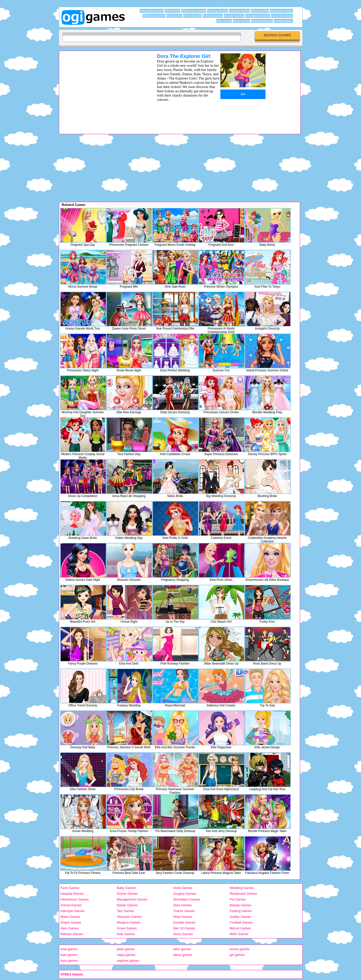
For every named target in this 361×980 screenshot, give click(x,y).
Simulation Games (187, 899)
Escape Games (234, 16)
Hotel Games (183, 888)
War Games (224, 21)
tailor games (182, 949)
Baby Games (126, 888)
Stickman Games (129, 917)
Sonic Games (183, 934)
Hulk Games (126, 934)
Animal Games (71, 905)
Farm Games (70, 888)
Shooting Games (262, 21)
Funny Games (192, 16)
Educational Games (257, 16)
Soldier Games (240, 917)
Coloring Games (239, 11)
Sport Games (242, 21)
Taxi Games (125, 911)
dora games (69, 961)
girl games (237, 955)
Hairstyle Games (72, 911)
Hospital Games (72, 894)
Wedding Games (242, 888)
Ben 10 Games (184, 928)
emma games (240, 949)
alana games (183, 955)
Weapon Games (129, 922)
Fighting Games (213, 16)
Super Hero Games (194, 11)
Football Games (241, 922)
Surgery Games (185, 894)
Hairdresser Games (75, 899)
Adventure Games (281, 11)
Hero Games (70, 928)
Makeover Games (154, 16)
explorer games (128, 961)
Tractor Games (184, 911)
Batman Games (72, 934)
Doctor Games (127, 894)
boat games (69, 949)
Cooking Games (217, 11)
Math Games (239, 934)
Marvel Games (240, 928)
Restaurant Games (243, 894)
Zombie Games (184, 922)
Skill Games (173, 11)
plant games (126, 949)
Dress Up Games (282, 16)
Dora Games (183, 905)
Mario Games (70, 917)
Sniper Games (71, 922)
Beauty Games (240, 905)
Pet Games (238, 899)
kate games (69, 955)
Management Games (132, 899)
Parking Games (241, 911)
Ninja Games (183, 917)
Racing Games (283, 21)
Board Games (260, 11)
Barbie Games (127, 905)
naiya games (126, 955)
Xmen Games (127, 928)
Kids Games (174, 16)
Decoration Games (152, 11)
